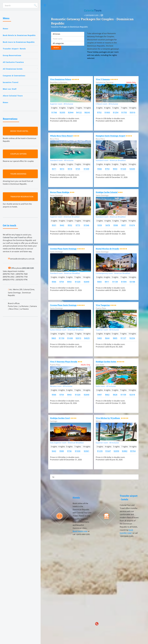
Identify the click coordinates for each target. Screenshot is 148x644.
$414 (62, 169)
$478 (108, 225)
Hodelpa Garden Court (60, 418)
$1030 (78, 451)
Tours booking (19, 174)
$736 (69, 451)
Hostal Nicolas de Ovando (107, 249)
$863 (54, 338)
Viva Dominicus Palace (61, 79)
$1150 (62, 338)
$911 (107, 282)
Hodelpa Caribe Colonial (107, 192)
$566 (100, 169)
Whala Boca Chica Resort (61, 136)
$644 (107, 338)
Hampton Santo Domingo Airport (111, 136)
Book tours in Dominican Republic (19, 42)
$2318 (132, 395)
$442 (62, 225)
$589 (62, 451)
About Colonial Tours (13, 96)
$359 (100, 225)
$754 (107, 169)
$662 (107, 395)
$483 (100, 338)
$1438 (70, 338)
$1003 (107, 112)
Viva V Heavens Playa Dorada (64, 362)
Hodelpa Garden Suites (106, 362)
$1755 (124, 112)
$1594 (124, 282)
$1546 (86, 225)
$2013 (78, 338)
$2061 (87, 451)
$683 (99, 282)
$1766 (54, 112)
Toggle (45, 5)
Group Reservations (12, 55)
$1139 (115, 282)
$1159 (123, 395)
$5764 (133, 451)
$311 (54, 169)
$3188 (132, 282)
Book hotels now (80, 531)
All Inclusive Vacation (13, 62)
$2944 (71, 112)
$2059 (116, 451)
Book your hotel (20, 131)
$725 (78, 169)
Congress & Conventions (14, 76)
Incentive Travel (11, 82)
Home (5, 29)
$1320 (123, 169)
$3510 (132, 112)
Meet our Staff (10, 89)
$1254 (116, 112)
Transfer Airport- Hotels (14, 49)
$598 (116, 225)
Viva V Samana (103, 79)
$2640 (132, 169)
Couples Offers (19, 154)
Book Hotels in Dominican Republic (19, 35)
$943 (115, 169)
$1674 (132, 225)
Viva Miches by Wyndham (108, 418)
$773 (78, 225)
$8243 (87, 112)
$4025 (87, 338)
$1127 (123, 338)
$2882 (125, 451)
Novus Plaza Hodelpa (60, 192)
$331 (54, 225)
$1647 (108, 451)
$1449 (86, 169)
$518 (70, 169)
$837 (124, 225)
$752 (99, 112)
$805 (115, 338)
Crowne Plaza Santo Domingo (63, 249)
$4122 (79, 112)
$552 (70, 225)
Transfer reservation (22, 197)
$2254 (132, 338)
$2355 (62, 112)
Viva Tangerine (103, 305)
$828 (115, 395)
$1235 (100, 451)
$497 (100, 395)
